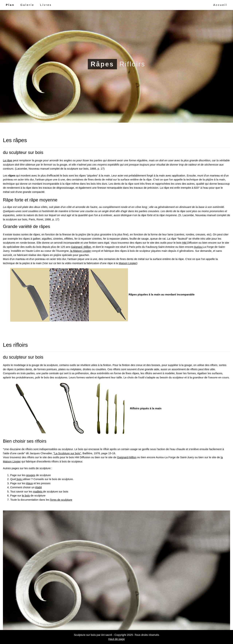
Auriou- (198, 247)
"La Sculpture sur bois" (67, 453)
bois (19, 479)
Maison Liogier (128, 263)
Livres (46, 5)
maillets (38, 491)
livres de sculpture (61, 500)
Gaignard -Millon (81, 247)
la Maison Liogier (80, 251)
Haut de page (116, 639)
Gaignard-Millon (127, 457)
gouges (31, 475)
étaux (30, 483)
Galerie (27, 5)
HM (185, 243)
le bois (26, 495)
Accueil (220, 5)
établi (39, 487)
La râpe (8, 160)
